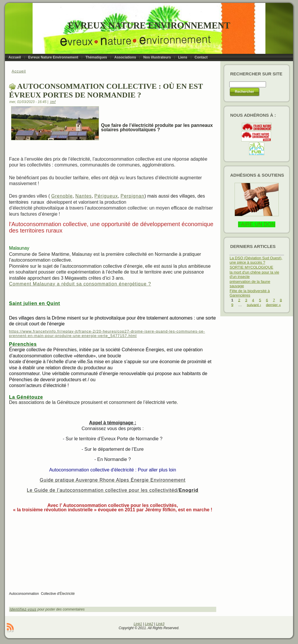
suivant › (254, 305)
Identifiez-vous (23, 609)
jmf (53, 102)
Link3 (160, 624)
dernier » (273, 305)
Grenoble (62, 196)
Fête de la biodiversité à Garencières (250, 293)
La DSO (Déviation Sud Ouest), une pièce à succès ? (256, 260)
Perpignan (132, 196)
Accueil (19, 71)
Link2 (149, 624)
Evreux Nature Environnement (149, 25)
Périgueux (106, 196)
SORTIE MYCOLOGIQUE (251, 267)
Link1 (138, 624)
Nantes (84, 196)
